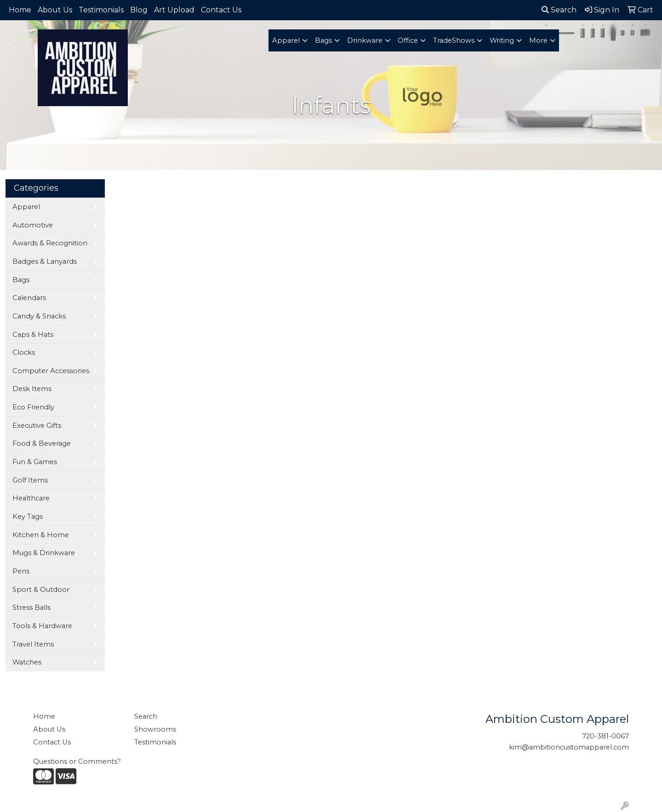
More (538, 40)
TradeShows (454, 40)
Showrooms (155, 729)
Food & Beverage (42, 443)
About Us (55, 10)
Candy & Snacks (39, 316)
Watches (27, 662)
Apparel (286, 40)
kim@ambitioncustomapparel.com (569, 747)
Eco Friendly (33, 407)
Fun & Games (35, 462)
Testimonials (101, 10)
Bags (323, 40)
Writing (502, 40)
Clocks (24, 352)
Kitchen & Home (41, 535)
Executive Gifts (37, 426)
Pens (21, 571)
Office (408, 40)
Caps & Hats (33, 335)
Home (20, 10)
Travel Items (33, 644)
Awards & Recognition (50, 243)
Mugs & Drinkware (44, 553)
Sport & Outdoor (41, 590)
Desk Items (32, 389)
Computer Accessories (51, 371)
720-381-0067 (605, 736)
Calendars (29, 298)
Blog (139, 10)
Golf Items (30, 480)
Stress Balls (31, 608)
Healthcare (31, 498)
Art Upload (174, 10)
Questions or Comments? (77, 761)
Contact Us (221, 10)
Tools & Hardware (42, 626)
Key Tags (28, 517)
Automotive (33, 225)
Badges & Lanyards (45, 261)
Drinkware (365, 40)
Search (559, 10)
